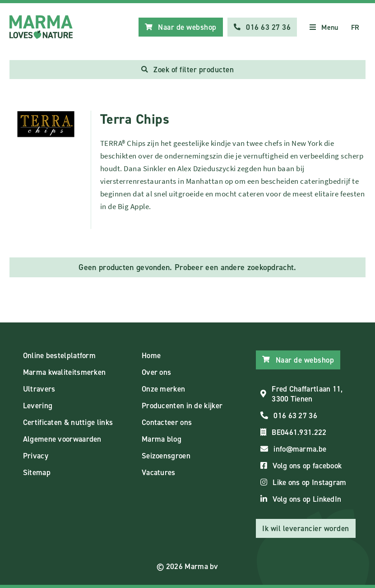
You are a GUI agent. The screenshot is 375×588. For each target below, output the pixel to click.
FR (355, 27)
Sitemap (37, 472)
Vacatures (159, 472)
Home (151, 355)
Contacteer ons (167, 422)
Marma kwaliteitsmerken (65, 372)
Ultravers (39, 389)
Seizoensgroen (166, 456)
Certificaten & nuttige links (68, 422)
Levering (38, 406)
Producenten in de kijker (182, 406)
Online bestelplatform (59, 355)
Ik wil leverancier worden (306, 528)
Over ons (156, 372)
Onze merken (163, 389)
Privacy (36, 456)
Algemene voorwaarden (62, 439)
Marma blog (162, 439)
